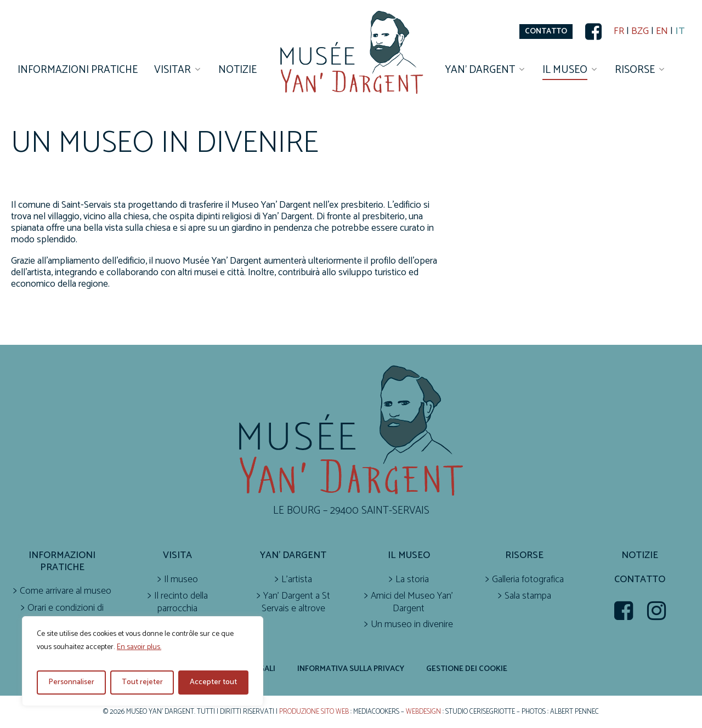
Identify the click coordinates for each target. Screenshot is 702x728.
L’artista (297, 580)
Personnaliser (71, 682)
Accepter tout (213, 682)
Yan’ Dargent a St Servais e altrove (296, 602)
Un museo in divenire (412, 625)
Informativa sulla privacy (351, 669)
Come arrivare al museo (66, 591)
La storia (412, 580)
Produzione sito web (314, 712)
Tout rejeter (142, 682)
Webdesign (423, 712)
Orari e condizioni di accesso (66, 614)
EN (662, 32)
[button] (546, 32)
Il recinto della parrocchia (181, 602)
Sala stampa (528, 596)
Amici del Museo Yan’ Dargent (412, 602)
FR (619, 32)
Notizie (640, 556)
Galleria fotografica (528, 580)
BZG (640, 32)
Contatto (640, 580)
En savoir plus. (139, 647)
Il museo (181, 580)
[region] (143, 661)
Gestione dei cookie (467, 669)
